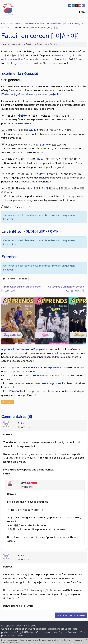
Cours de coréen (11, 23)
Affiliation (29, 632)
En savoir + (10, 219)
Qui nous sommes (47, 632)
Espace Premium (69, 632)
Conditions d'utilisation (14, 629)
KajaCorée (30, 626)
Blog (19, 632)
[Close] (87, 640)
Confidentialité (38, 629)
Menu (82, 12)
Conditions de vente (60, 629)
